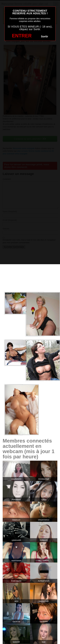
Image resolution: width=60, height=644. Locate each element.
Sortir (45, 36)
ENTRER (22, 36)
